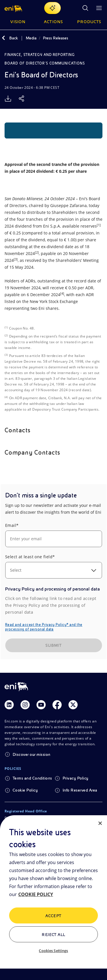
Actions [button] (53, 22)
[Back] (3, 38)
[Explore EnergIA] (53, 8)
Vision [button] (18, 22)
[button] (14, 8)
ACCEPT (53, 916)
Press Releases (55, 38)
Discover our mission (32, 754)
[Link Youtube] (41, 705)
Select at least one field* (30, 557)
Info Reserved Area (80, 790)
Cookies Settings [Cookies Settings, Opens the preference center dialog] (53, 951)
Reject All (53, 935)
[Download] (8, 99)
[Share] (22, 99)
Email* (12, 525)
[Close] (100, 823)
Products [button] (89, 22)
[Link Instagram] (25, 705)
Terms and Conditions (32, 778)
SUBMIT (54, 645)
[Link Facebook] (57, 705)
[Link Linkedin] (9, 705)
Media (31, 38)
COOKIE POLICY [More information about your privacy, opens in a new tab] (36, 894)
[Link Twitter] (73, 705)
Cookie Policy (25, 790)
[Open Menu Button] (99, 8)
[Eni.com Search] (85, 8)
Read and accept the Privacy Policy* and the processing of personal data (44, 627)
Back (14, 38)
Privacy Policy (75, 778)
